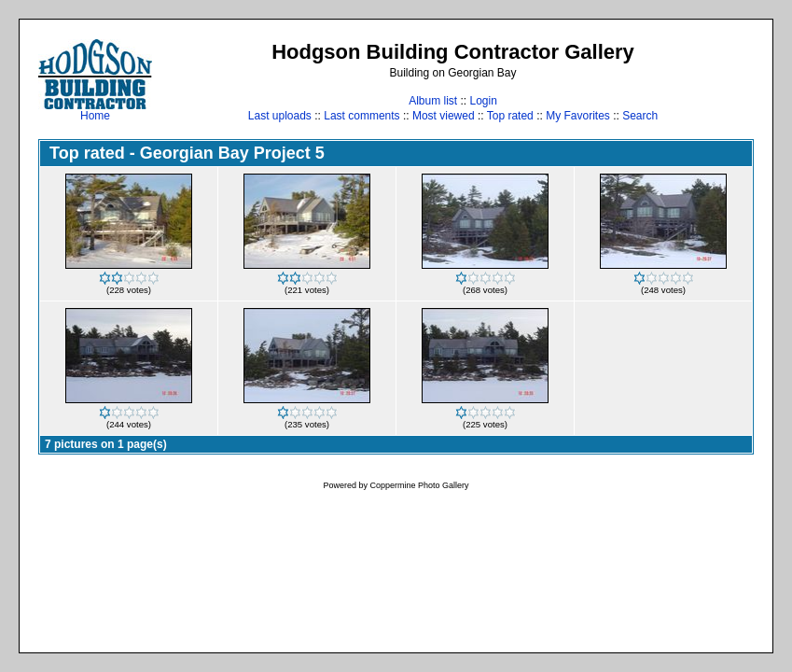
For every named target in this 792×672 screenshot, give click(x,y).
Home (95, 111)
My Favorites (578, 116)
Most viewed (444, 116)
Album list (433, 101)
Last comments (361, 116)
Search (640, 116)
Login (483, 101)
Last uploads (280, 116)
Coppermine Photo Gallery (419, 485)
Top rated (510, 116)
